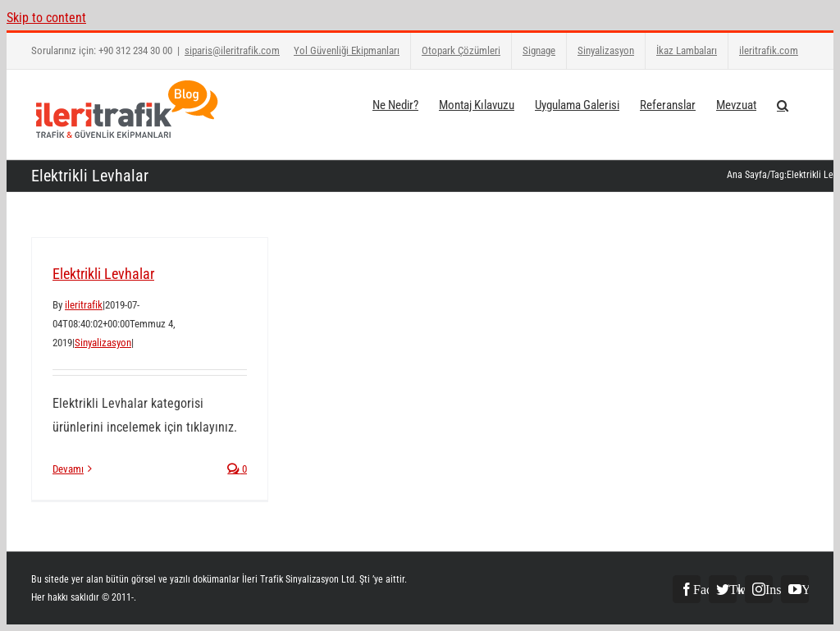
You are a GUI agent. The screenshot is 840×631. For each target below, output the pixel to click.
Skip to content (46, 18)
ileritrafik (84, 305)
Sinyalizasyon (103, 343)
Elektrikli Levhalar (103, 274)
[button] (783, 104)
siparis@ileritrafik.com (232, 50)
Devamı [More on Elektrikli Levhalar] (68, 469)
